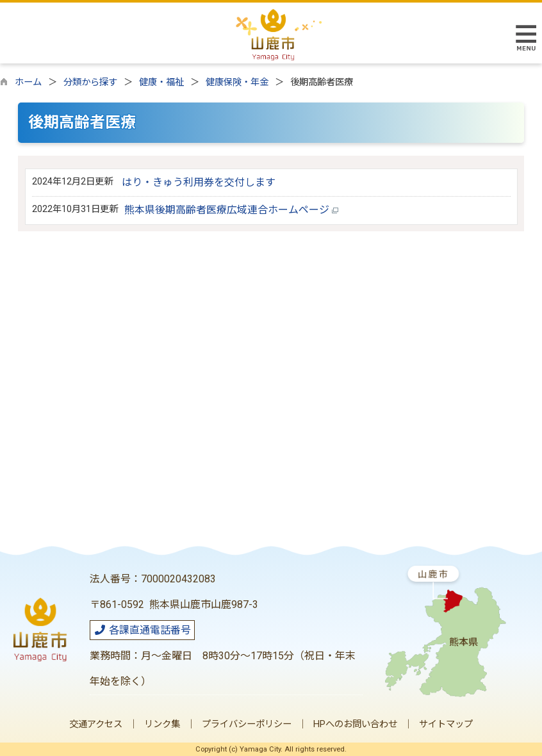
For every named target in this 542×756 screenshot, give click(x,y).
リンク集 (162, 724)
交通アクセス (96, 724)
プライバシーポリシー (247, 724)
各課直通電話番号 (142, 630)
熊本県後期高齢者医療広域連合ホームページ (231, 210)
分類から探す (90, 82)
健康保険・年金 (237, 82)
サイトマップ (446, 724)
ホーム (28, 82)
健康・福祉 (161, 82)
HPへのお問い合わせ (355, 724)
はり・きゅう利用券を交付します (199, 182)
